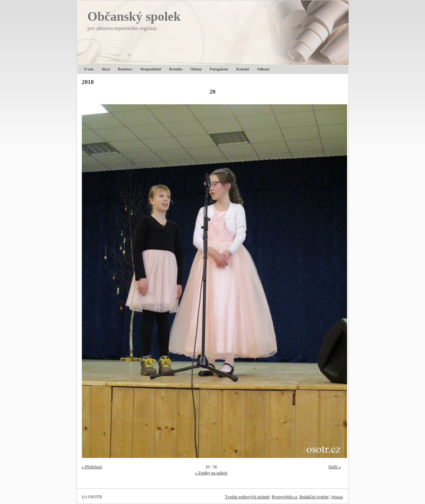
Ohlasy (196, 69)
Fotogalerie (219, 69)
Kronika (176, 69)
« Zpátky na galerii (211, 473)
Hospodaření (151, 69)
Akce (106, 69)
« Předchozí (92, 467)
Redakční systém (314, 497)
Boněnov (125, 69)
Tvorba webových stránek (247, 497)
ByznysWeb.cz (284, 497)
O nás (89, 69)
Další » (335, 467)
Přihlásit (337, 497)
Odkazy (263, 69)
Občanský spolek (134, 16)
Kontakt (243, 69)
